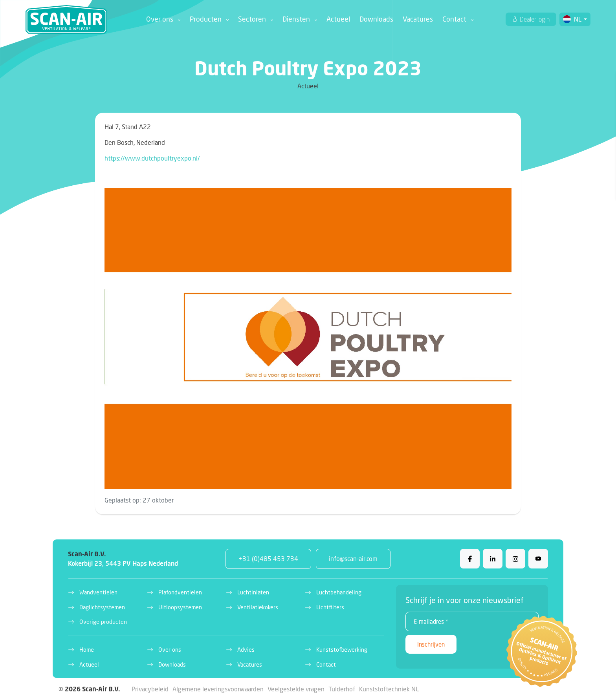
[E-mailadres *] (472, 621)
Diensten (296, 19)
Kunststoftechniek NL (389, 689)
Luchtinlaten (253, 592)
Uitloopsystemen (180, 607)
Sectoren (252, 19)
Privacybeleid (150, 689)
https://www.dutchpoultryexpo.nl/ (152, 158)
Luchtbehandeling (339, 592)
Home (87, 650)
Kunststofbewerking (342, 650)
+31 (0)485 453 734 (268, 558)
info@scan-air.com (353, 558)
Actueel (338, 19)
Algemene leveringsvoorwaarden (218, 689)
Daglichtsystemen (102, 607)
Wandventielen (98, 592)
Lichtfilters (330, 607)
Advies (246, 650)
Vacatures (418, 19)
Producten (206, 19)
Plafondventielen (180, 592)
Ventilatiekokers (258, 607)
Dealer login (534, 19)
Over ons (160, 19)
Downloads (376, 19)
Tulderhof (342, 689)
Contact (454, 19)
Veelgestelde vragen (296, 689)
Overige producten (103, 622)
